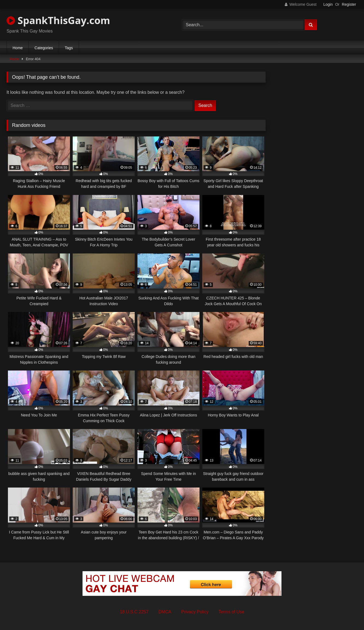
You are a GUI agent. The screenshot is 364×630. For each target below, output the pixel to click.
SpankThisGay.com (58, 20)
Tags (69, 48)
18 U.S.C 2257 (134, 612)
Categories (44, 48)
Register (349, 4)
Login (328, 4)
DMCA (165, 612)
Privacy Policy (195, 612)
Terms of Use (231, 612)
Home (18, 48)
